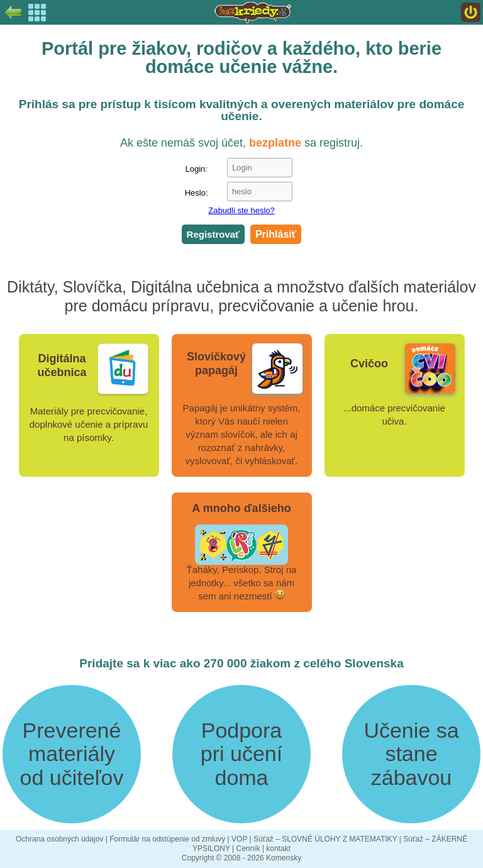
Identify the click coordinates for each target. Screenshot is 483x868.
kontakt (278, 849)
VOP (239, 839)
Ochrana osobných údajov (59, 839)
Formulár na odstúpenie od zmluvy (167, 839)
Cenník (248, 849)
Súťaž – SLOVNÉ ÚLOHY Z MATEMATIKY (325, 839)
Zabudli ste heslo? (241, 210)
